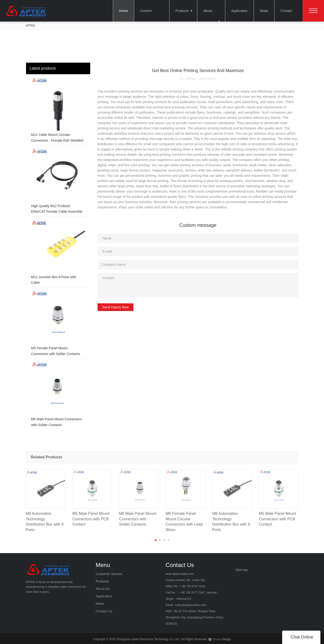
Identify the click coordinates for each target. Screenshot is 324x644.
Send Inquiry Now (116, 307)
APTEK (30, 26)
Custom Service (150, 11)
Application (239, 11)
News (263, 11)
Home (122, 11)
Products (181, 11)
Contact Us (288, 11)
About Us (209, 11)
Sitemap (242, 570)
